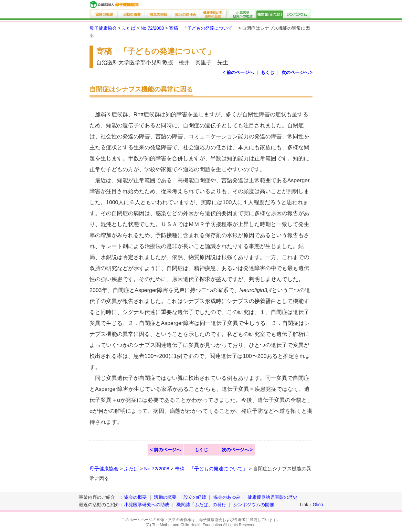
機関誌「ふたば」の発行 (201, 505)
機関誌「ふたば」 (270, 14)
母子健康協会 (103, 28)
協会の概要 (104, 14)
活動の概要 (132, 14)
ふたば (129, 28)
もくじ (268, 72)
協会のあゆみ (186, 14)
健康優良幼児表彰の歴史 (214, 14)
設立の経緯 (159, 14)
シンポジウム (297, 14)
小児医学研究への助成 (242, 14)
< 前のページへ (238, 72)
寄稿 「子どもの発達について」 (203, 28)
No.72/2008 (152, 28)
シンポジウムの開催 (254, 505)
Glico (318, 505)
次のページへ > (297, 72)
